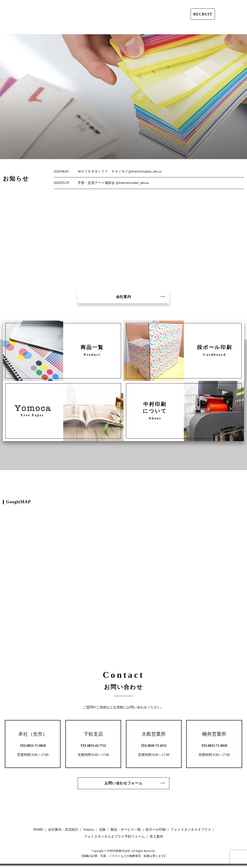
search (244, 29)
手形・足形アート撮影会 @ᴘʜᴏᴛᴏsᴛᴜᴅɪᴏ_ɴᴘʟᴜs (113, 183)
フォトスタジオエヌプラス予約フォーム (203, 27)
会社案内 (123, 297)
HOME (10, 29)
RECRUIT (203, 14)
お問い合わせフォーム (123, 785)
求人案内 (230, 29)
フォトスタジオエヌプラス (171, 27)
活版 (83, 29)
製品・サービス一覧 (109, 29)
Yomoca (67, 29)
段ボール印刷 (142, 29)
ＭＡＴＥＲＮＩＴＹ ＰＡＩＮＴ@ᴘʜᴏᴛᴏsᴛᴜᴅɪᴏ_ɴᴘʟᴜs (120, 172)
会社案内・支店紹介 (38, 29)
